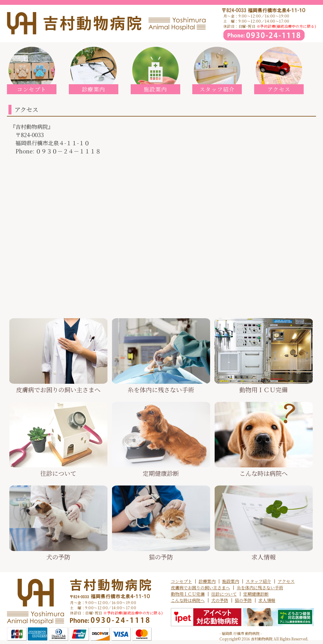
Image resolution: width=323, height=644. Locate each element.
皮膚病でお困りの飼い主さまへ (200, 588)
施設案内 (231, 581)
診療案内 (207, 581)
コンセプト (181, 581)
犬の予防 (220, 600)
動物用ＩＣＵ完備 (188, 594)
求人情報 (267, 600)
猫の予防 (243, 600)
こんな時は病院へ (188, 600)
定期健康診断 (256, 594)
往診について (224, 594)
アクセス (286, 581)
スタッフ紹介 (258, 581)
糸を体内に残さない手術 (260, 588)
